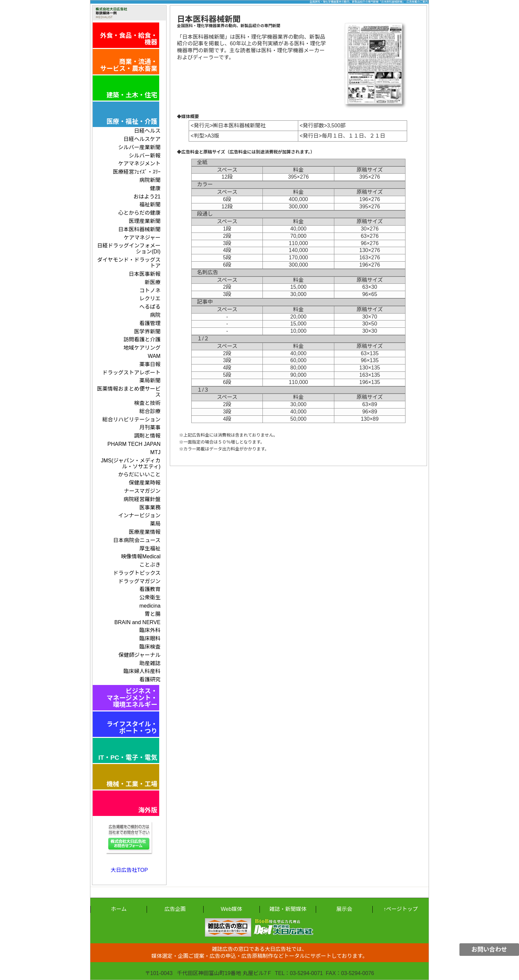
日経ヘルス (147, 131)
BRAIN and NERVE (138, 622)
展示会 (344, 909)
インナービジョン (139, 515)
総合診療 (150, 411)
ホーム (119, 909)
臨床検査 (150, 647)
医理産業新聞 (145, 221)
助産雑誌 (150, 663)
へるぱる (150, 307)
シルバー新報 (145, 156)
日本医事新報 (145, 274)
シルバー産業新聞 (139, 147)
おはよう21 (147, 197)
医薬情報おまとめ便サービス (129, 392)
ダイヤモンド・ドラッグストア (129, 263)
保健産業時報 (145, 483)
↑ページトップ (401, 909)
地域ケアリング (142, 348)
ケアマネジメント (139, 164)
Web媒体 (232, 909)
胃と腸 (153, 614)
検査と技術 (147, 403)
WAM (154, 356)
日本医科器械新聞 (139, 229)
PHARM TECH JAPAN (134, 444)
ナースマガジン (142, 491)
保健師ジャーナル (140, 655)
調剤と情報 (147, 436)
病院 (155, 315)
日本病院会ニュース (137, 540)
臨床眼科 (150, 639)
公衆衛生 (150, 597)
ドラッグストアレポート (131, 373)
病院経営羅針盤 (142, 499)
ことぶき (150, 565)
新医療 (153, 282)
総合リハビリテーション (131, 420)
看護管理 (150, 323)
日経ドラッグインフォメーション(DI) (129, 249)
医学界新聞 (147, 332)
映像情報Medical (141, 556)
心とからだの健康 (139, 213)
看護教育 (150, 589)
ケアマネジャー (142, 238)
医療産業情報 (145, 532)
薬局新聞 (150, 381)
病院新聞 (150, 180)
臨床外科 (150, 630)
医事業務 (150, 508)
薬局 (155, 524)
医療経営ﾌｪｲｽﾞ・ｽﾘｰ (137, 172)
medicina (150, 606)
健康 (155, 188)
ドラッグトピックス (137, 573)
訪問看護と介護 (142, 340)
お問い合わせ (489, 950)
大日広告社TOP (129, 870)
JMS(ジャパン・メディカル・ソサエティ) (131, 464)
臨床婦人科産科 (142, 671)
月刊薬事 (150, 427)
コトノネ (150, 291)
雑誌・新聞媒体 (288, 909)
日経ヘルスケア (142, 139)
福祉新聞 (150, 205)
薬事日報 (150, 364)
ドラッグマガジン (139, 581)
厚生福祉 (150, 549)
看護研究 (150, 680)
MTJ (155, 452)
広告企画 (175, 909)
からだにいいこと (139, 474)
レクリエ (150, 298)
